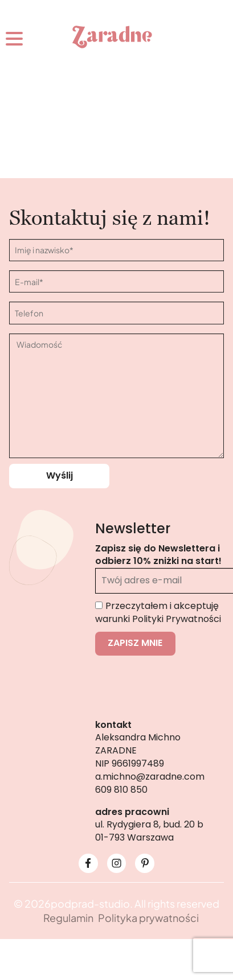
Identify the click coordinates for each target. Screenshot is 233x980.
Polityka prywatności (148, 918)
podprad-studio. (92, 903)
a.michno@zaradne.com (150, 777)
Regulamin (68, 918)
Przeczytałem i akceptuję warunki (158, 612)
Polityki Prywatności (177, 619)
